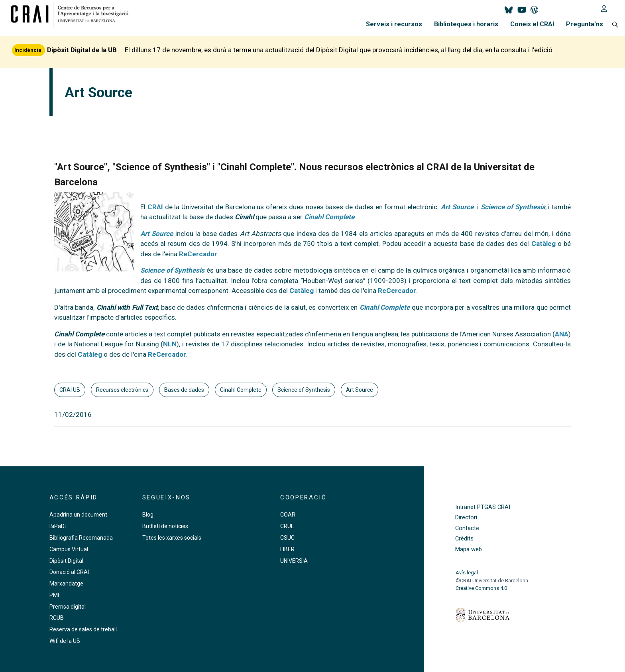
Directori (466, 518)
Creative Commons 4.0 (481, 588)
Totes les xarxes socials (172, 538)
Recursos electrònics (122, 390)
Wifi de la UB (65, 641)
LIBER (287, 549)
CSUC (287, 538)
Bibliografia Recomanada (81, 538)
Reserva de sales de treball (83, 629)
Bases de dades (184, 390)
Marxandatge (66, 584)
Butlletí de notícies (165, 526)
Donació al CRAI (69, 572)
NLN (170, 344)
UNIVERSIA (294, 561)
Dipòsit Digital (66, 561)
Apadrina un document (78, 515)
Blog (148, 515)
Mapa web (469, 549)
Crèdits (464, 539)
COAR (288, 515)
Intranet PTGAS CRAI (483, 507)
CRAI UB (70, 390)
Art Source (360, 390)
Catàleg (302, 291)
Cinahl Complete (241, 390)
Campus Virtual (69, 549)
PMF (55, 595)
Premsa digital (68, 607)
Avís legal (467, 573)
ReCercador (198, 254)
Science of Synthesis (513, 207)
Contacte (467, 528)
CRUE (287, 526)
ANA (562, 334)
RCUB (57, 618)
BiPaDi (58, 526)
